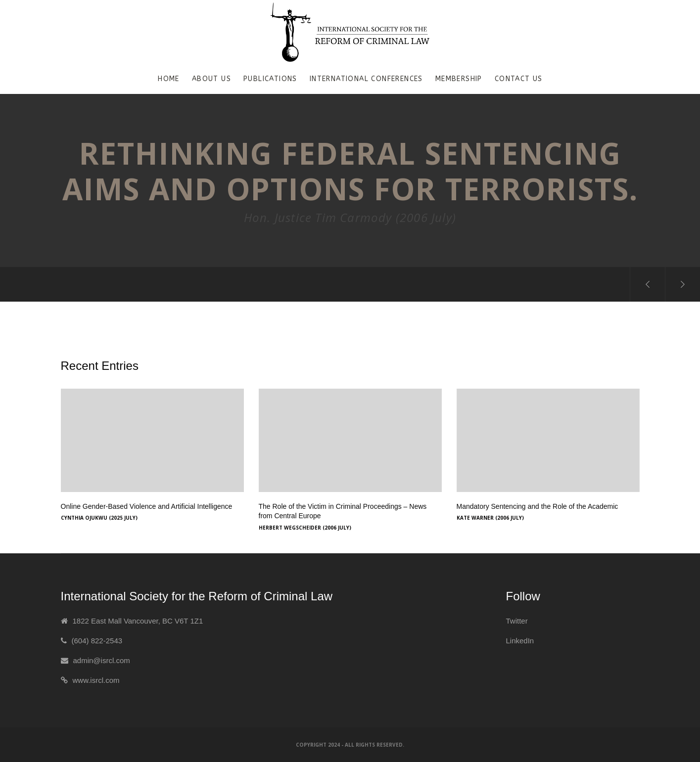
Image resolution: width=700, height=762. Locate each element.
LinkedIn (520, 641)
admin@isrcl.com (102, 660)
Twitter (517, 621)
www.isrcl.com (96, 680)
